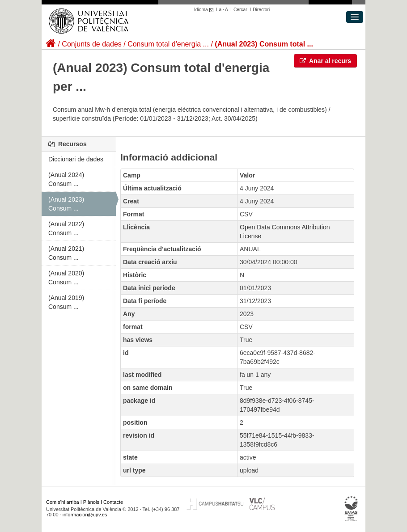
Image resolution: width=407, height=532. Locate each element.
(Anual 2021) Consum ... (66, 253)
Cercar (240, 10)
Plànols (91, 502)
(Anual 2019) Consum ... (66, 302)
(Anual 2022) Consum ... (66, 228)
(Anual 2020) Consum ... (66, 278)
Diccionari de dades (76, 159)
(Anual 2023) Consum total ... (264, 44)
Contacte (113, 502)
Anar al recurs (326, 61)
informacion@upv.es (85, 515)
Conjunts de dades (91, 44)
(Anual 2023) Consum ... (66, 204)
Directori (261, 10)
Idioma (205, 10)
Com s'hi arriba (63, 502)
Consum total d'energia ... (168, 44)
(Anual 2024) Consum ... (66, 179)
